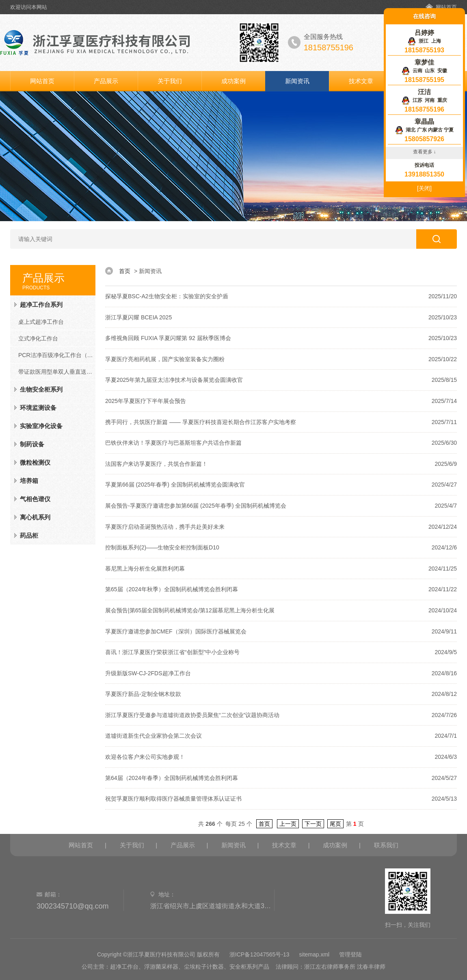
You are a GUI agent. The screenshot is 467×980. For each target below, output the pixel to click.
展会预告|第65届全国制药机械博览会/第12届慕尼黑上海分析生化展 (190, 610)
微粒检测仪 (35, 462)
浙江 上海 (424, 41)
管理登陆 (350, 954)
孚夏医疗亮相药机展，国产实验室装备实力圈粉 (165, 359)
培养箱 (29, 481)
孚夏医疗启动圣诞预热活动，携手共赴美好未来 (165, 527)
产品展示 (106, 81)
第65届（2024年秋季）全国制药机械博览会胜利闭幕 (172, 589)
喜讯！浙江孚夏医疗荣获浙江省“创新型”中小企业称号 (172, 652)
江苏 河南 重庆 (424, 100)
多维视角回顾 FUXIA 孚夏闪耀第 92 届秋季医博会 (168, 338)
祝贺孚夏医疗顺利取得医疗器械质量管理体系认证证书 (173, 799)
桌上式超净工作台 (41, 322)
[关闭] (424, 188)
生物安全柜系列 (41, 389)
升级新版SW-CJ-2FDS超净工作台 (148, 673)
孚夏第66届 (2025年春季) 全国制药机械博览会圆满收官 (175, 485)
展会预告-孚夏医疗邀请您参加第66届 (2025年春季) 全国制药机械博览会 (196, 506)
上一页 (288, 824)
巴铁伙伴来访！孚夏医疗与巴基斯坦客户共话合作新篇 (173, 443)
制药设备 (32, 444)
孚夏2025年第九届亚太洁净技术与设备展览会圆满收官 (174, 380)
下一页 (313, 824)
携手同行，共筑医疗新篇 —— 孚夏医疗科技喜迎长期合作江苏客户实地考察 (201, 422)
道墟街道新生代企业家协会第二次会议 (154, 736)
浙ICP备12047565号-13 (259, 954)
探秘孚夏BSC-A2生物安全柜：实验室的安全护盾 (167, 296)
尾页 (335, 824)
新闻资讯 (297, 81)
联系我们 (386, 845)
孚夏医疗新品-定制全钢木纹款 (143, 694)
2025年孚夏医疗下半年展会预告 (146, 401)
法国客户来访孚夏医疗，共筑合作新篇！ (156, 464)
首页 (125, 271)
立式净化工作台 (38, 338)
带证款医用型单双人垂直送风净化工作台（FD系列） (57, 372)
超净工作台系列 (41, 305)
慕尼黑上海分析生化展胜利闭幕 (145, 569)
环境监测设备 (38, 408)
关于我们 (170, 81)
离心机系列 (35, 517)
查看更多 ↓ (425, 152)
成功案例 (233, 81)
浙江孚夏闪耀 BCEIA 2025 (138, 317)
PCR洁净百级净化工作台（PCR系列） (57, 355)
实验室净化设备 (41, 426)
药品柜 (29, 535)
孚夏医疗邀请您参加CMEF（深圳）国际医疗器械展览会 (176, 631)
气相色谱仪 (35, 499)
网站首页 (446, 7)
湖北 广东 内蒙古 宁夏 (425, 130)
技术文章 (361, 81)
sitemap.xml (315, 954)
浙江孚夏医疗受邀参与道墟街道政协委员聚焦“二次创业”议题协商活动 (192, 715)
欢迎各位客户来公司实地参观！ (145, 757)
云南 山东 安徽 (424, 71)
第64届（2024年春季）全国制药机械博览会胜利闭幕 (172, 778)
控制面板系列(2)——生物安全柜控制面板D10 (162, 547)
